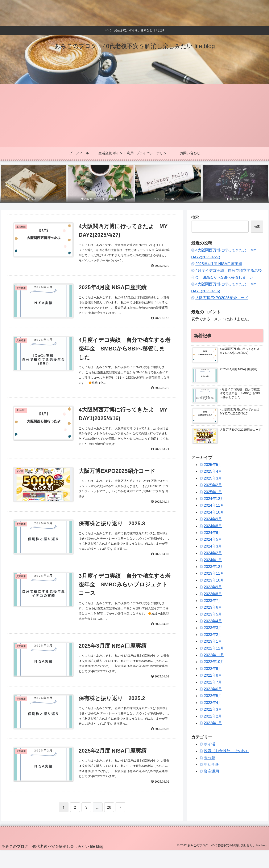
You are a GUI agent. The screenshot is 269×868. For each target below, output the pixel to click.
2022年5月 (213, 696)
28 (109, 826)
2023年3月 (213, 628)
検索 (195, 217)
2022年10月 (214, 662)
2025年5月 (213, 465)
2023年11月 (214, 573)
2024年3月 (213, 546)
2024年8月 (213, 526)
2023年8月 (213, 594)
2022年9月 (213, 669)
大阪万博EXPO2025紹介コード (222, 298)
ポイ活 (210, 744)
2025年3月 (213, 478)
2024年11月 (214, 505)
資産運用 (211, 771)
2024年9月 (213, 519)
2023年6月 (213, 607)
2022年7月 (213, 682)
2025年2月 (213, 485)
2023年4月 (213, 621)
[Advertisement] (134, 115)
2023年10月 (214, 580)
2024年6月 (213, 533)
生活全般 (211, 765)
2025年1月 (213, 492)
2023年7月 (213, 601)
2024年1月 (213, 560)
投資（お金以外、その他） (227, 751)
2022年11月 (214, 655)
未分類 (210, 758)
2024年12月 (214, 499)
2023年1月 (213, 641)
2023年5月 (213, 614)
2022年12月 (214, 648)
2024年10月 (214, 512)
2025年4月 (213, 471)
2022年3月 (213, 709)
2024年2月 (213, 553)
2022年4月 (213, 703)
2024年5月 (213, 539)
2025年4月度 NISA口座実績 (219, 264)
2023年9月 (213, 587)
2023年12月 (214, 567)
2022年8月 (213, 675)
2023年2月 (213, 635)
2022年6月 (213, 689)
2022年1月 (213, 723)
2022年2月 (213, 716)
